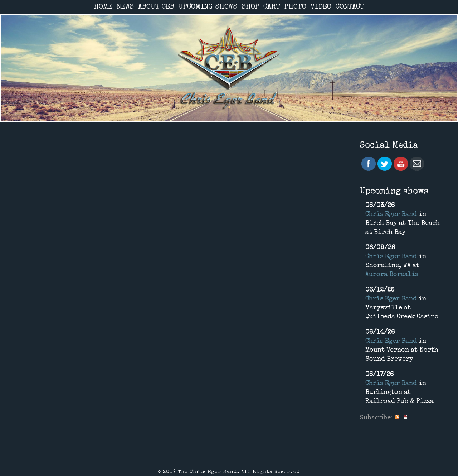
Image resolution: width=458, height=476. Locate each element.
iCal (405, 417)
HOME (103, 7)
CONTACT (350, 7)
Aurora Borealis (392, 275)
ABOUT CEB (156, 7)
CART (272, 7)
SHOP (250, 7)
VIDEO (321, 7)
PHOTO (295, 7)
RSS (397, 417)
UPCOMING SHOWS (208, 7)
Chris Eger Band (391, 215)
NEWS (125, 7)
